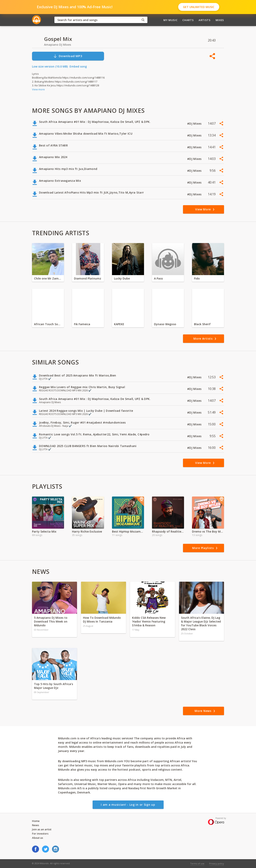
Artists (205, 20)
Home (36, 821)
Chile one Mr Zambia (48, 278)
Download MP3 (68, 56)
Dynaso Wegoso (165, 324)
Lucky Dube (122, 278)
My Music (170, 20)
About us (37, 838)
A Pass (158, 278)
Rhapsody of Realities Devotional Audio (168, 531)
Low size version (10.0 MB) (50, 66)
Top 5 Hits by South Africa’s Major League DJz (53, 686)
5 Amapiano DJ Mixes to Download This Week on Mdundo (51, 621)
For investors (40, 834)
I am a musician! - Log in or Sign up (128, 805)
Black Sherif (202, 324)
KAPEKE (119, 324)
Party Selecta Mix (44, 531)
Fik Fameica (82, 324)
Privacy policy (217, 863)
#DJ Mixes (195, 124)
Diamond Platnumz (88, 278)
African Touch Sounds (48, 324)
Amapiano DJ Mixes (57, 45)
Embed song (78, 66)
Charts (188, 20)
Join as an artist (42, 829)
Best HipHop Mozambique (128, 531)
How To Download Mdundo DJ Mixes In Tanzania (102, 620)
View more (38, 89)
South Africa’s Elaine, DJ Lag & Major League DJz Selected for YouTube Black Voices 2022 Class (201, 623)
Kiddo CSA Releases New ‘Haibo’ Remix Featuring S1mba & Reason (149, 621)
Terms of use (197, 863)
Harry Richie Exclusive (87, 531)
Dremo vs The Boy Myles (208, 531)
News (35, 825)
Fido (197, 278)
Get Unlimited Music (199, 7)
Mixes (220, 20)
